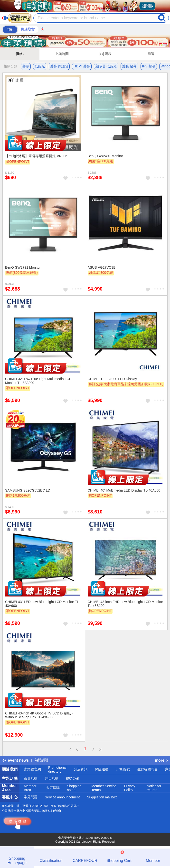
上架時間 (62, 54)
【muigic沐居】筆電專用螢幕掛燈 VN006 (36, 156)
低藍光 (40, 66)
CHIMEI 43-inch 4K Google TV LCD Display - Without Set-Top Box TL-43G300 (39, 715)
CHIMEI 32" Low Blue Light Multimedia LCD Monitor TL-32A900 (38, 381)
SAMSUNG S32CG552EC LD (28, 490)
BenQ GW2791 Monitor (23, 267)
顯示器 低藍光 (106, 66)
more (161, 760)
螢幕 (26, 66)
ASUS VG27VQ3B (102, 267)
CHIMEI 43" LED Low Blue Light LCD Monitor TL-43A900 (42, 604)
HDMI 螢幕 (82, 66)
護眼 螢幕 (129, 66)
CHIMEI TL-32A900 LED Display (112, 379)
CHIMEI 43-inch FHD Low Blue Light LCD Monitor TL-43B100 (125, 604)
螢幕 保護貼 (59, 66)
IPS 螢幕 (149, 66)
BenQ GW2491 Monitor (105, 156)
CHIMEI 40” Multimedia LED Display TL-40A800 (124, 490)
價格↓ (20, 54)
